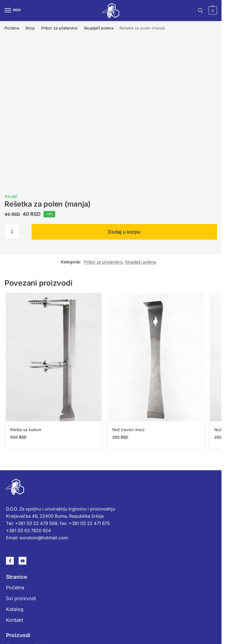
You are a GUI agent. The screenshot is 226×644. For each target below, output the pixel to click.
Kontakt (15, 620)
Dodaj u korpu (124, 232)
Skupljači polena (99, 28)
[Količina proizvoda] (12, 232)
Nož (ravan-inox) (128, 430)
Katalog (15, 609)
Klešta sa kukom (26, 430)
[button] (212, 11)
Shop (30, 28)
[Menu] (14, 11)
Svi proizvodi (21, 598)
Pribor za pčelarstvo (59, 28)
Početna (12, 28)
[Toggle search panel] (200, 11)
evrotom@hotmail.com (44, 538)
